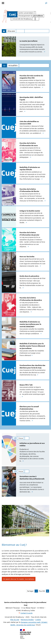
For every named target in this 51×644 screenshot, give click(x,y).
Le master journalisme (28, 41)
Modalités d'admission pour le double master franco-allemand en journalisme (32, 346)
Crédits (38, 620)
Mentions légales (27, 620)
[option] (25, 46)
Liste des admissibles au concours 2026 (29, 123)
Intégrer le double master (30, 211)
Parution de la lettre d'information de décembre (31, 299)
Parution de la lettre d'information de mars (29, 144)
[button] (46, 3)
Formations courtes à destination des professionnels (32, 478)
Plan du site (15, 620)
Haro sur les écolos (27, 257)
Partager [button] (30, 591)
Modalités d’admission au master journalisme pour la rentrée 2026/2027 (30, 324)
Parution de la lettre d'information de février (29, 190)
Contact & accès (27, 613)
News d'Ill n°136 (26, 385)
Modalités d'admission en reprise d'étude (30, 169)
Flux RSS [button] (42, 591)
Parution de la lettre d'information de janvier (29, 234)
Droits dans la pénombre (29, 276)
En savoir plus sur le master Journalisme (19, 579)
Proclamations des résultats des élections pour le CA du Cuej (32, 367)
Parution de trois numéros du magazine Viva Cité (31, 77)
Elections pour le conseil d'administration (29, 408)
